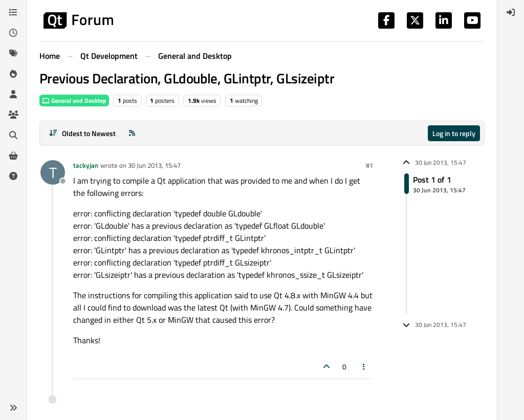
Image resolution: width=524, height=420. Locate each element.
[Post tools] (364, 367)
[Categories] (13, 12)
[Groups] (13, 115)
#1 (369, 165)
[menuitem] (511, 12)
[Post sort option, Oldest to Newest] (82, 133)
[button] (13, 408)
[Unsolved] (13, 176)
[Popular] (13, 74)
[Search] (13, 135)
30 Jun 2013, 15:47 (154, 165)
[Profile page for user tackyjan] (53, 172)
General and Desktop (74, 101)
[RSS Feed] (132, 133)
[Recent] (13, 33)
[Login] (511, 12)
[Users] (13, 94)
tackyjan (86, 165)
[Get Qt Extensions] (13, 156)
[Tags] (13, 53)
